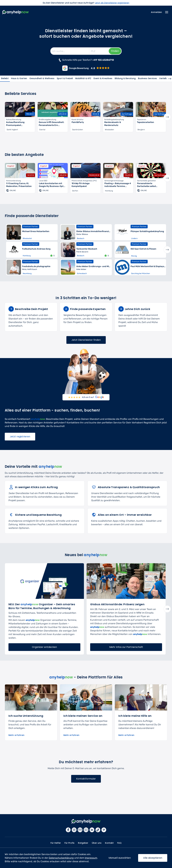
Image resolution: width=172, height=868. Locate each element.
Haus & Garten (19, 78)
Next (167, 117)
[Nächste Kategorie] (170, 79)
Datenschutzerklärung (61, 858)
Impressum (91, 858)
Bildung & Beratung (125, 78)
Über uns (97, 843)
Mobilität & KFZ (83, 78)
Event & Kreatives (103, 78)
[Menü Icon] (167, 12)
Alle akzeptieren (153, 858)
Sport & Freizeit (65, 78)
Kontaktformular (86, 779)
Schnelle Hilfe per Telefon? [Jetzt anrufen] (86, 60)
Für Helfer (56, 843)
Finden (115, 51)
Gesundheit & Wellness (42, 78)
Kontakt (109, 843)
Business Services (147, 78)
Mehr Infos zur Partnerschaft (126, 647)
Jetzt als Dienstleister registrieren (112, 3)
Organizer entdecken (44, 647)
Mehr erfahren (16, 735)
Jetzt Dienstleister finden (86, 340)
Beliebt (5, 78)
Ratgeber (83, 843)
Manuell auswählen (120, 858)
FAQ (119, 843)
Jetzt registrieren (20, 437)
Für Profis (69, 843)
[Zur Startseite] (16, 12)
